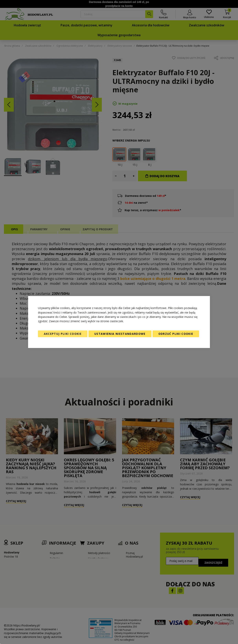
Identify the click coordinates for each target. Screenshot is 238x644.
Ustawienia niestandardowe (120, 334)
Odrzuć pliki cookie (176, 334)
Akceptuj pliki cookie (63, 334)
